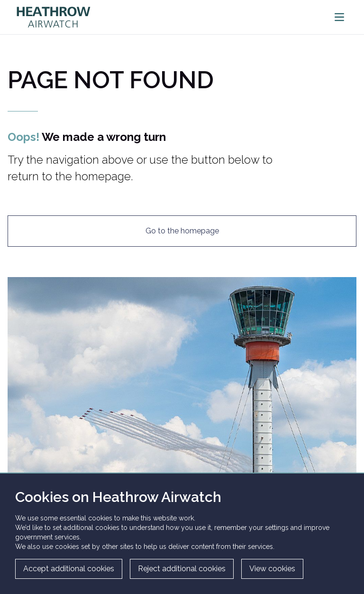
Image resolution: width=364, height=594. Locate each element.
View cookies (272, 569)
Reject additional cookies (182, 569)
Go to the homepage (182, 231)
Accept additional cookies (69, 569)
